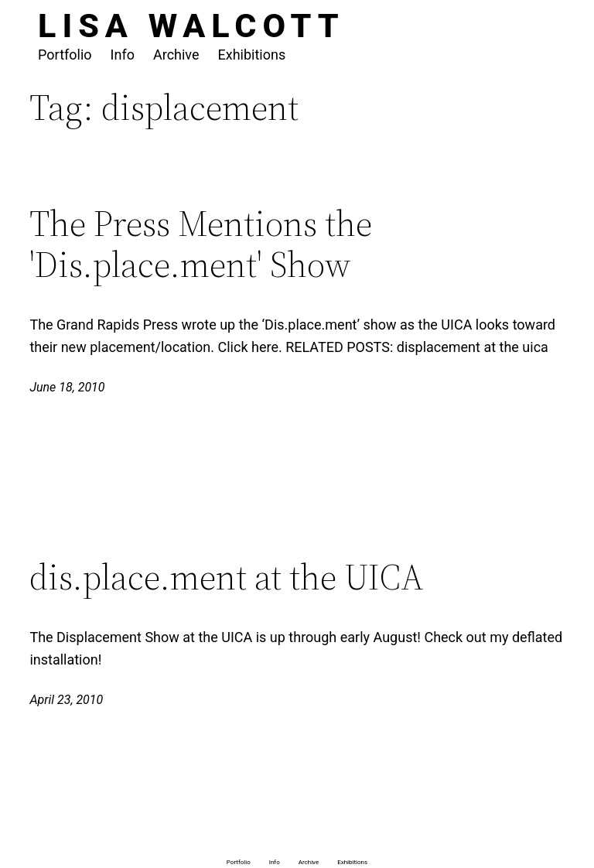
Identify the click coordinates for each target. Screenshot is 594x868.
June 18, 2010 (67, 387)
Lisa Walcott (191, 26)
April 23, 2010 (66, 700)
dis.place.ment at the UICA (227, 577)
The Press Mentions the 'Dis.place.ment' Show (201, 244)
